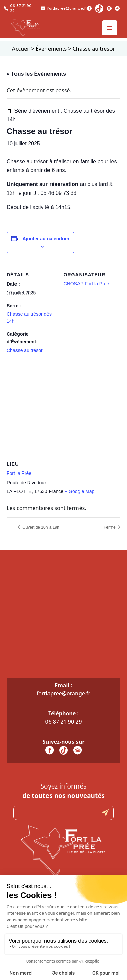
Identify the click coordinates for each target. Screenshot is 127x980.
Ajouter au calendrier (46, 239)
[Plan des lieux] (63, 411)
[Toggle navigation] (110, 28)
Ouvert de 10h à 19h (40, 527)
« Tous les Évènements (36, 74)
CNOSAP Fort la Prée (87, 284)
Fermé (110, 527)
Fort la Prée (19, 473)
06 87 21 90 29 (63, 722)
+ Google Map (80, 491)
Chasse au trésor (25, 350)
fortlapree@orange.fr (67, 9)
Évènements (51, 49)
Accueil (21, 49)
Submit (105, 813)
